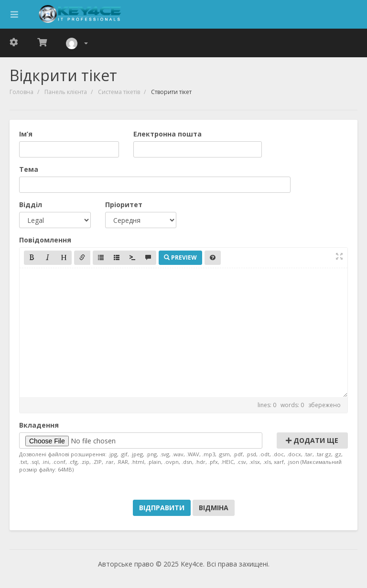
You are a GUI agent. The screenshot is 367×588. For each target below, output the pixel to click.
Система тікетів (119, 92)
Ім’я (26, 134)
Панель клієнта (66, 92)
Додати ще (312, 440)
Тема (29, 169)
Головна (22, 92)
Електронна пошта (167, 134)
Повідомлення (45, 240)
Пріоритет (124, 205)
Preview (180, 257)
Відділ (31, 205)
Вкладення (39, 425)
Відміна (214, 508)
